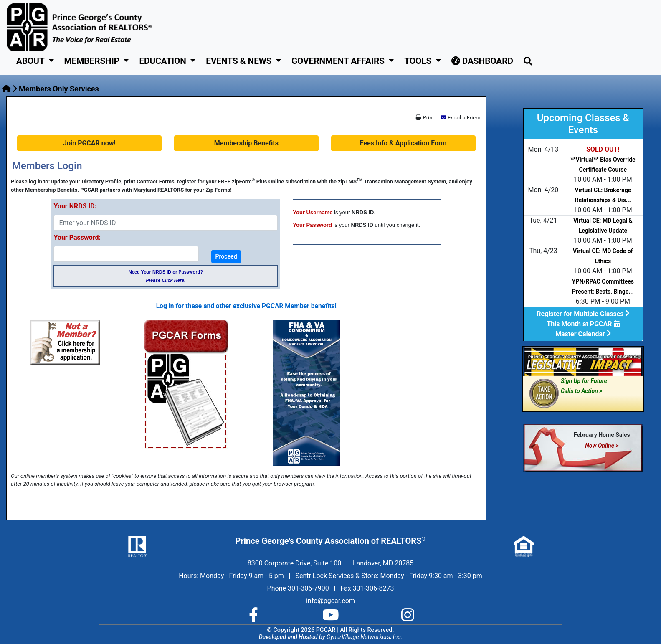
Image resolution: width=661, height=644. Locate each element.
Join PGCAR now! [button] (89, 143)
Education (164, 61)
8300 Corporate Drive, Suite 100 (294, 563)
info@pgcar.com (330, 601)
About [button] (31, 61)
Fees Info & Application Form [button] (403, 143)
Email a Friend (465, 118)
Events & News (240, 61)
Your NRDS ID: (75, 206)
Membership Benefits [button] (246, 143)
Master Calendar (583, 334)
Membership (93, 61)
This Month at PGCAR (583, 324)
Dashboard (482, 61)
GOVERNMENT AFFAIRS (339, 61)
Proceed (226, 256)
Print (425, 118)
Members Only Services (59, 89)
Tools (419, 61)
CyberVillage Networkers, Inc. (364, 637)
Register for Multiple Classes (583, 314)
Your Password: (77, 237)
